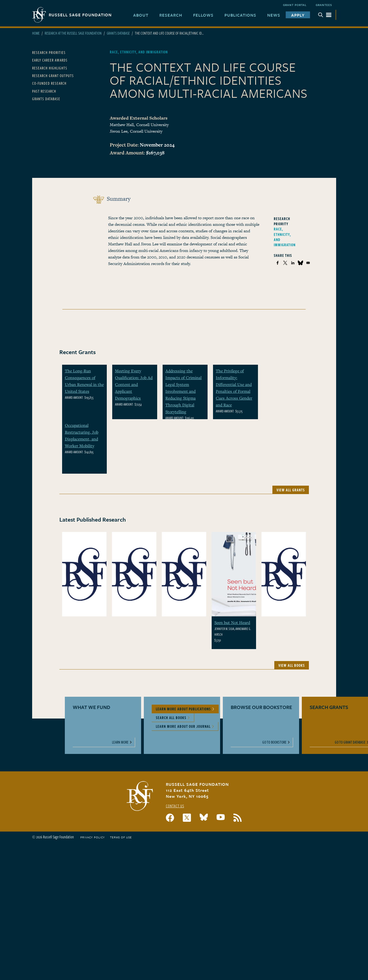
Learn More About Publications (183, 709)
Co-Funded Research (49, 83)
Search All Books (171, 718)
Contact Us (175, 806)
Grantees (324, 5)
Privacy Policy (93, 837)
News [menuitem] (274, 15)
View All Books (292, 665)
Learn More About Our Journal (183, 726)
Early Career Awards (50, 60)
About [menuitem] (141, 15)
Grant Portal (295, 5)
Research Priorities (49, 52)
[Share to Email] (308, 263)
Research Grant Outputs (53, 76)
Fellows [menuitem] (203, 15)
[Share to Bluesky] (300, 263)
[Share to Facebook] (278, 263)
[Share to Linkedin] (293, 263)
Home (36, 33)
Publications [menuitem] (240, 15)
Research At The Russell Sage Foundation (73, 33)
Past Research (44, 91)
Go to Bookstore (274, 742)
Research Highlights (50, 68)
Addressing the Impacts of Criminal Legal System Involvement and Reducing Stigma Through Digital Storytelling (183, 391)
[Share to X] (285, 263)
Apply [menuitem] (298, 15)
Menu (325, 15)
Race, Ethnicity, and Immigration (285, 237)
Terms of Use (121, 837)
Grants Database (118, 33)
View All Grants (291, 490)
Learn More (120, 742)
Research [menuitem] (171, 15)
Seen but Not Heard (232, 622)
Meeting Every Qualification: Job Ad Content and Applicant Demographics (134, 384)
